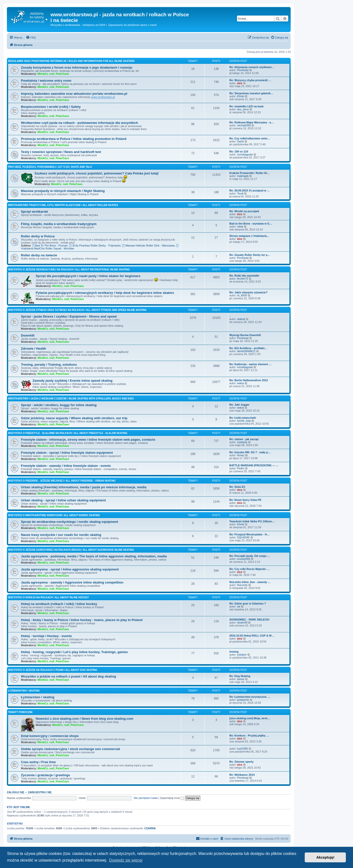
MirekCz (43, 74)
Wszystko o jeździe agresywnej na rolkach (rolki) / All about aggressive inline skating (71, 550)
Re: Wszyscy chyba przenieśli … (250, 80)
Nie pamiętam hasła (146, 798)
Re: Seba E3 (237, 487)
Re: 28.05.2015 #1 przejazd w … (250, 190)
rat (239, 606)
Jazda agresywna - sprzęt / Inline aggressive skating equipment (70, 569)
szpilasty (242, 442)
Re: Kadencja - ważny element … (250, 364)
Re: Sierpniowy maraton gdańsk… (251, 93)
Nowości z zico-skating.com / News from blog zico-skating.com (84, 719)
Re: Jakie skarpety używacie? (248, 292)
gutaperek (243, 700)
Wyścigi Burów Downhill (245, 335)
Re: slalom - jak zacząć (244, 439)
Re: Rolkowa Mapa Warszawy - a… (252, 122)
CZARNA (150, 828)
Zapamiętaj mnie (172, 798)
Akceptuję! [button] (325, 857)
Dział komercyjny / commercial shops (50, 736)
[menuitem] (31, 38)
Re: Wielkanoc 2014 (242, 775)
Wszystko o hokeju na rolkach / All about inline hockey (49, 597)
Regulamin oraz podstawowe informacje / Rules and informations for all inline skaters (71, 61)
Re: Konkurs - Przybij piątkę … (249, 736)
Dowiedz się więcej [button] (126, 860)
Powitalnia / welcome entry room (46, 81)
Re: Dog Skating (240, 676)
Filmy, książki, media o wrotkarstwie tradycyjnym (59, 224)
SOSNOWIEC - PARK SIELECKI (249, 620)
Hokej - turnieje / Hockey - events (46, 636)
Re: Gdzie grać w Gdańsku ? (248, 604)
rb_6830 (242, 295)
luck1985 (242, 749)
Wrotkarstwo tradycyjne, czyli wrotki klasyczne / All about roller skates (63, 205)
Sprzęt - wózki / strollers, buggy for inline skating (59, 405)
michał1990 (244, 125)
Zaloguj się (16, 792)
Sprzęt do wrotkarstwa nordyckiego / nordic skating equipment (69, 522)
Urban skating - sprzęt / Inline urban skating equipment (63, 500)
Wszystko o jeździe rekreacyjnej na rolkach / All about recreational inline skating (69, 270)
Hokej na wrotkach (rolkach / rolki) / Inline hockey (59, 604)
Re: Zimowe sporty (241, 762)
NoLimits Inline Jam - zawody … (250, 582)
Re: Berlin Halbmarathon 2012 (249, 380)
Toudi (240, 193)
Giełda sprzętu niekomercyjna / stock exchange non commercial (70, 749)
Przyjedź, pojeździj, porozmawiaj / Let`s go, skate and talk (50, 167)
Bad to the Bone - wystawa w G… (251, 224)
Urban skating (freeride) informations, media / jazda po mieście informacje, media (84, 487)
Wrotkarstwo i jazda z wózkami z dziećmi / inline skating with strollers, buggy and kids (71, 399)
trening (234, 652)
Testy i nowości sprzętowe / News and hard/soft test (61, 152)
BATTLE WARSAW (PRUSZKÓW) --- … (254, 465)
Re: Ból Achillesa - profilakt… (248, 348)
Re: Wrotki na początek (244, 211)
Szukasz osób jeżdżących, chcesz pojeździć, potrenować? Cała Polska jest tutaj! (97, 173)
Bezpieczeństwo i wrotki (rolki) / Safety (51, 107)
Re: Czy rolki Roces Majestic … (249, 569)
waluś (240, 383)
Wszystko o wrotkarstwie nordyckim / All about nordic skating (54, 515)
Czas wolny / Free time (38, 762)
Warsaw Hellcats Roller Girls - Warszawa (148, 245)
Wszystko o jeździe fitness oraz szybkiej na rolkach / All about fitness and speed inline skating (77, 310)
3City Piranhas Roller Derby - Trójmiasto (95, 245)
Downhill (28, 335)
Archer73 (243, 279)
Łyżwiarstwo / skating (24, 691)
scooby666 (244, 559)
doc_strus (243, 109)
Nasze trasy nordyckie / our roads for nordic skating (61, 535)
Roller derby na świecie (39, 255)
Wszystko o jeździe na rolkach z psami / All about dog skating (53, 670)
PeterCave (62, 74)
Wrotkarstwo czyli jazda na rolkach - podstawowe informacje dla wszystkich (79, 123)
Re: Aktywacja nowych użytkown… (252, 67)
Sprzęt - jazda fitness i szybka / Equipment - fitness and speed (69, 316)
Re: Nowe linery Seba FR (245, 500)
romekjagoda (245, 154)
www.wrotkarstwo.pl (103, 97)
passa (241, 679)
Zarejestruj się (40, 792)
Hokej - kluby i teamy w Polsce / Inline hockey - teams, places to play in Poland (82, 620)
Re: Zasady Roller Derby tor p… (250, 255)
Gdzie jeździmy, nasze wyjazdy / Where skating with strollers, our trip (74, 418)
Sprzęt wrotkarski (34, 212)
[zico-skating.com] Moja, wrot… (250, 718)
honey (241, 455)
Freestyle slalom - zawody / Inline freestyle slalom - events (66, 466)
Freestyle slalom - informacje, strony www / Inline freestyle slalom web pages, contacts (88, 440)
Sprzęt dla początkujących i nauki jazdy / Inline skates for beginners (88, 276)
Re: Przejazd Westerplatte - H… (249, 534)
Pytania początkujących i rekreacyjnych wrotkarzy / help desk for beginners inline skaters (105, 293)
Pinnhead (243, 70)
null (52, 74)
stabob (241, 319)
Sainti (240, 141)
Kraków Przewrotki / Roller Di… (250, 173)
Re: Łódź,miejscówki (243, 418)
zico (240, 83)
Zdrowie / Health (34, 349)
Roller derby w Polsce (38, 236)
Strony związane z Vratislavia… (249, 236)
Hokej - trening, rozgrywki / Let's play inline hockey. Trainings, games (74, 652)
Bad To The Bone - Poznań (50, 245)
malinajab (243, 176)
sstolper (242, 655)
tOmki (241, 96)
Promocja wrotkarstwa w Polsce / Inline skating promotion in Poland (74, 139)
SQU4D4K (243, 537)
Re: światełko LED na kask (246, 106)
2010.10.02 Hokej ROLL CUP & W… (252, 636)
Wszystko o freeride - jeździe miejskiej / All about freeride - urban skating (62, 481)
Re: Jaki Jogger (239, 405)
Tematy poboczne (20, 712)
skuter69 (242, 623)
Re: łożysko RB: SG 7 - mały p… (250, 452)
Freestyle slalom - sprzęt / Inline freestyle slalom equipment (67, 453)
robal (240, 226)
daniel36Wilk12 (246, 351)
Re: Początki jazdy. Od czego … (250, 556)
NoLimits (242, 585)
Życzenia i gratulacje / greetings (45, 775)
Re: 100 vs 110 (239, 151)
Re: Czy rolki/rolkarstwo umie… (250, 138)
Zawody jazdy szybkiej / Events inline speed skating (73, 381)
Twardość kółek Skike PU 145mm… (252, 521)
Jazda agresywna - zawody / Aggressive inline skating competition (72, 582)
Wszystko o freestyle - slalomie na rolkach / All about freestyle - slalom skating (68, 433)
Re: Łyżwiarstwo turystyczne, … (250, 697)
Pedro (241, 468)
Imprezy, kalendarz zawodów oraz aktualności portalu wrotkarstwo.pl (74, 94)
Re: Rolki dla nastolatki (244, 276)
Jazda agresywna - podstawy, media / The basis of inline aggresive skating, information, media (94, 556)
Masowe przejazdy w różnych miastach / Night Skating (63, 191)
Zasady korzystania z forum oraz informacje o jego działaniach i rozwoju (77, 67)
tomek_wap (244, 421)
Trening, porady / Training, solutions (49, 365)
